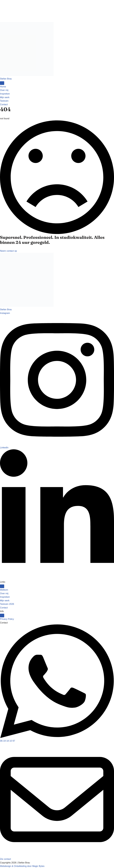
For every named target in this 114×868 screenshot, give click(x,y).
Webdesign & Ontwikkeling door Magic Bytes (22, 866)
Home (3, 87)
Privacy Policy (7, 619)
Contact (4, 608)
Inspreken (5, 94)
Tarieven (4, 101)
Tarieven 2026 (7, 604)
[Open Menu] (2, 83)
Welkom (4, 590)
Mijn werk (5, 97)
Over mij (4, 90)
